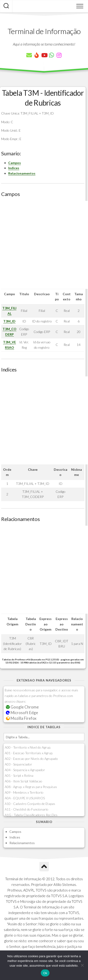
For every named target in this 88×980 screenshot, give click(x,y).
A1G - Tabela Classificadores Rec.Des (31, 815)
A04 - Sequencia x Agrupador (25, 770)
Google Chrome (22, 707)
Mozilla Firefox (21, 718)
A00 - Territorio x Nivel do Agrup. (28, 747)
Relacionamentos (22, 173)
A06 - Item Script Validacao (23, 781)
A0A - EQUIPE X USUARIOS (25, 798)
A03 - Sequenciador (18, 764)
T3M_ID (9, 321)
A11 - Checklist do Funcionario (27, 809)
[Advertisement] (44, 245)
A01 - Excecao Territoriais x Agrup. (29, 753)
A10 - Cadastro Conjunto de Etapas (30, 804)
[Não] (82, 965)
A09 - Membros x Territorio (24, 792)
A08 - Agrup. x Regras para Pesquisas (31, 787)
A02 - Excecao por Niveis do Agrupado (31, 759)
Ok (45, 973)
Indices (14, 168)
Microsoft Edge (22, 713)
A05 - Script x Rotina (19, 775)
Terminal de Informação (44, 31)
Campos (15, 163)
